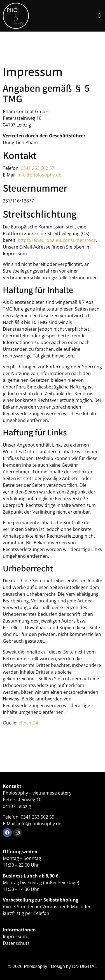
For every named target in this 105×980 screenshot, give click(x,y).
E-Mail (73, 907)
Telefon (41, 913)
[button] (100, 16)
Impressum (15, 936)
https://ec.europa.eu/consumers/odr (57, 240)
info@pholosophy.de (39, 175)
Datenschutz (16, 943)
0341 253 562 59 (38, 817)
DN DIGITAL (84, 966)
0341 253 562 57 (38, 168)
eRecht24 (28, 723)
